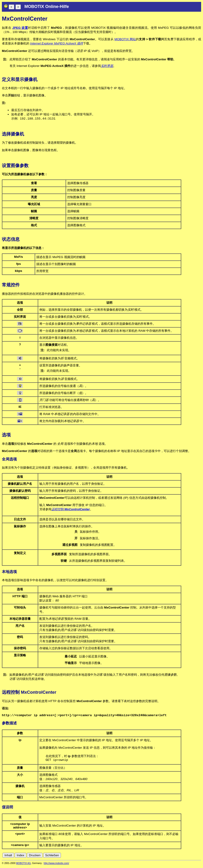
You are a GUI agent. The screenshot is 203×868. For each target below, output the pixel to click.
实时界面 (107, 66)
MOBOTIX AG (24, 865)
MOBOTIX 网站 (125, 39)
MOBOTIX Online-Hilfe (47, 7)
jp (195, 857)
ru (199, 857)
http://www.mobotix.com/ (56, 865)
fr (187, 857)
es (183, 857)
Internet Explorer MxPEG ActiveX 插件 (57, 43)
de (173, 857)
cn (168, 857)
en (178, 857)
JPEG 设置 (20, 28)
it (191, 857)
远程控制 (71, 509)
